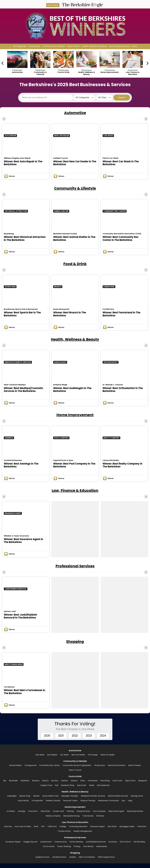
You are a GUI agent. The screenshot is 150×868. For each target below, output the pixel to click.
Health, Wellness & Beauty (75, 339)
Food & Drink (75, 264)
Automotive (75, 113)
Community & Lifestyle (75, 188)
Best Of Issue (53, 5)
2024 (103, 736)
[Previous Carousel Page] (3, 63)
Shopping (75, 641)
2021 (61, 736)
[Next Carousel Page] (147, 63)
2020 (47, 736)
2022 (75, 736)
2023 (89, 736)
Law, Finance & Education (75, 490)
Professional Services (75, 566)
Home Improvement (75, 415)
